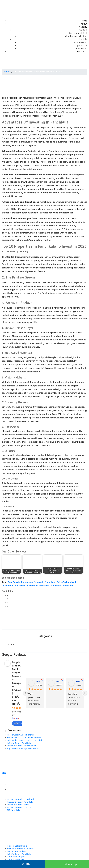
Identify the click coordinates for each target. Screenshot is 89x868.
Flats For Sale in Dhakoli (18, 846)
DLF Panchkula (14, 810)
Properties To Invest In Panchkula (56, 586)
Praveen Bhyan (59, 682)
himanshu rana (39, 682)
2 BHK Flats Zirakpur (16, 857)
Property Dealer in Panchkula (20, 802)
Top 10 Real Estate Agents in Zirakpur (23, 748)
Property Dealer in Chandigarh (21, 799)
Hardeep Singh (79, 682)
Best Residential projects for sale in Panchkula (32, 582)
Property (83, 27)
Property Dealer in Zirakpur (19, 807)
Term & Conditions (47, 784)
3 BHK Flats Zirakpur (16, 859)
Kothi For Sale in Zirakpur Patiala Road (24, 738)
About (84, 24)
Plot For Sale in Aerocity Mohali (21, 735)
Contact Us (81, 52)
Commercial (81, 42)
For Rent (83, 30)
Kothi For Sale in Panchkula (19, 743)
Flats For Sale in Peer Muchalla (21, 849)
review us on (21, 723)
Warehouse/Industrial (76, 36)
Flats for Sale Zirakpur (17, 851)
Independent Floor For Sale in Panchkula (25, 740)
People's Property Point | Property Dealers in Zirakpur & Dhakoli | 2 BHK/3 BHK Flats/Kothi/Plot (21, 683)
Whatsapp (67, 864)
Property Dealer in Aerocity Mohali (22, 746)
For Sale (83, 39)
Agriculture (81, 45)
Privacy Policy (47, 789)
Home (84, 21)
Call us (22, 864)
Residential (81, 49)
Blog (12, 644)
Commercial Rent (78, 33)
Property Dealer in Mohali (18, 805)
